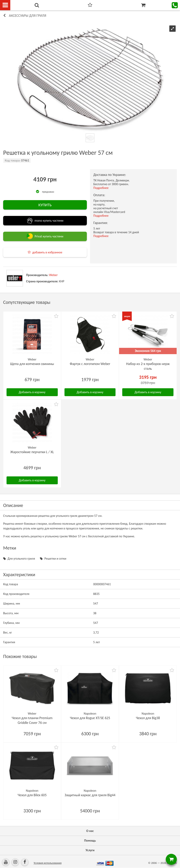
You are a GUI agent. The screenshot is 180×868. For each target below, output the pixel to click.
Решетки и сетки (55, 559)
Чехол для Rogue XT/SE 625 (90, 718)
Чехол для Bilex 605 (32, 795)
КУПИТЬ (45, 205)
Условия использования (48, 863)
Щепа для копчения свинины (32, 364)
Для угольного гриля (21, 559)
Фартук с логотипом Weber (90, 364)
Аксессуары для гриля (28, 16)
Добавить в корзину (32, 392)
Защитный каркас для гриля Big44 (90, 795)
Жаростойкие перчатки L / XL (32, 452)
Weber (53, 275)
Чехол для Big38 (148, 718)
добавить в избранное (47, 252)
